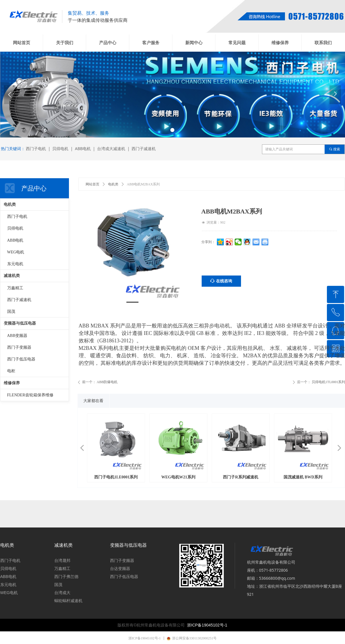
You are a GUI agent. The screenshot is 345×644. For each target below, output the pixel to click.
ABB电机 (15, 240)
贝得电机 (15, 228)
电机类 (113, 184)
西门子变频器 (19, 347)
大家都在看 (93, 401)
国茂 (11, 312)
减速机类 (12, 276)
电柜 (11, 371)
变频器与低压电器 (20, 323)
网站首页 (92, 184)
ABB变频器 (17, 336)
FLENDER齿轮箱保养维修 (30, 395)
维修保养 (12, 383)
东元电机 (15, 264)
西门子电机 (17, 217)
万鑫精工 (15, 288)
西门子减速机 (19, 300)
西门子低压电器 (21, 359)
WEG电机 (16, 252)
